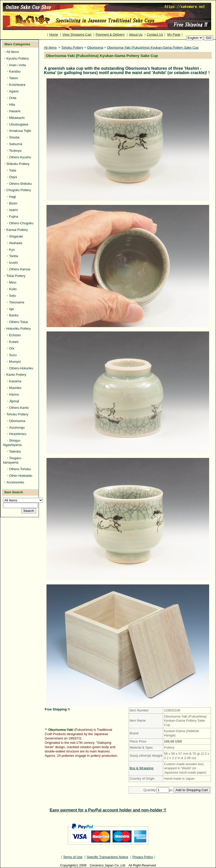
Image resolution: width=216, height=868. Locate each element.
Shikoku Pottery (18, 164)
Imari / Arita (18, 65)
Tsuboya (15, 151)
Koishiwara (17, 85)
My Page (174, 34)
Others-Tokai (19, 322)
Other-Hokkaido (21, 476)
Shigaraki (16, 236)
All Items (13, 52)
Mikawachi (17, 118)
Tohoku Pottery (17, 414)
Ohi (12, 348)
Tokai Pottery (16, 276)
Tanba (14, 256)
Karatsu (15, 71)
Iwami (13, 210)
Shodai (14, 137)
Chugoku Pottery (19, 190)
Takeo (14, 78)
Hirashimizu (18, 434)
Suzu (13, 355)
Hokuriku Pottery (19, 328)
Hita (12, 104)
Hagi (13, 197)
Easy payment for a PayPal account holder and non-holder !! (108, 810)
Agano (14, 91)
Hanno (14, 394)
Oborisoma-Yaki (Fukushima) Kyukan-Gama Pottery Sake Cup (153, 47)
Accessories (15, 482)
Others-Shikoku (21, 184)
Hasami (15, 111)
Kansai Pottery (17, 230)
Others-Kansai (20, 269)
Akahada (16, 243)
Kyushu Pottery (18, 58)
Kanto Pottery (16, 375)
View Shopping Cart (77, 34)
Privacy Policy (143, 857)
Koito (13, 289)
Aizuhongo (17, 428)
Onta (13, 98)
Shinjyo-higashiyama (12, 443)
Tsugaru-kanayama (12, 460)
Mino (13, 282)
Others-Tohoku (20, 469)
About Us (136, 34)
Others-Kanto (19, 408)
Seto (13, 296)
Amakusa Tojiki (20, 131)
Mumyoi (15, 362)
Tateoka (15, 451)
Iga (11, 309)
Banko (14, 315)
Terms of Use (73, 857)
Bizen (13, 203)
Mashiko (15, 388)
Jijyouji (14, 401)
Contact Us (155, 34)
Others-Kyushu (20, 157)
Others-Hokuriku (21, 368)
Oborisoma (17, 421)
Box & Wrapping (142, 768)
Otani (13, 177)
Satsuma (16, 144)
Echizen (15, 335)
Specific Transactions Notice (107, 857)
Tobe (13, 170)
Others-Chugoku (21, 223)
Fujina (14, 216)
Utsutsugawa (19, 124)
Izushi (13, 263)
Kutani (14, 342)
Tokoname (17, 302)
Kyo (12, 250)
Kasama (15, 381)
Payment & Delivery (110, 34)
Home (54, 34)
